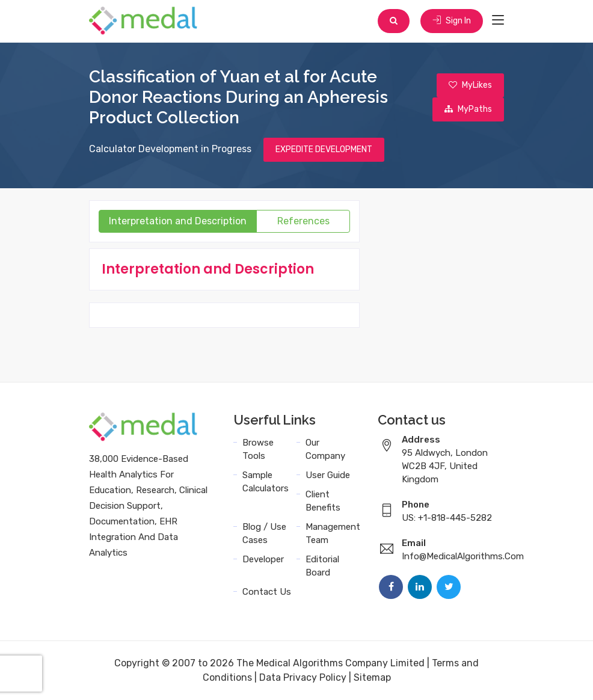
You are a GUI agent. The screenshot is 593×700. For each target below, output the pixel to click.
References (303, 221)
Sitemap (372, 677)
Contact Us (267, 592)
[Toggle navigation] (498, 20)
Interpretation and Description (178, 221)
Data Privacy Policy (303, 677)
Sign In (452, 21)
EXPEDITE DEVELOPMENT (324, 149)
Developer (263, 559)
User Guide (328, 475)
